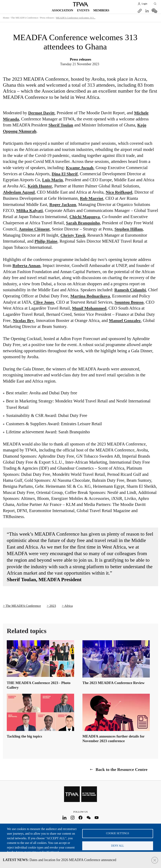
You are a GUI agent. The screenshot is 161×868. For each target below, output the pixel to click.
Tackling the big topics (24, 736)
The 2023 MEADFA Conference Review (113, 683)
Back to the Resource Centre (122, 769)
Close (155, 860)
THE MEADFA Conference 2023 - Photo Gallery (39, 685)
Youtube (97, 818)
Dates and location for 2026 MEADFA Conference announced (60, 860)
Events (83, 10)
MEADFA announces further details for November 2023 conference (113, 739)
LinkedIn (65, 818)
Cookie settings (118, 833)
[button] (140, 11)
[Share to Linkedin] (147, 11)
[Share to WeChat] (154, 11)
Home (6, 18)
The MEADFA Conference (25, 18)
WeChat (89, 818)
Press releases (47, 18)
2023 (53, 606)
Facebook (81, 818)
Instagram (72, 818)
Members (101, 10)
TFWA (80, 4)
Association (62, 10)
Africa (68, 606)
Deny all (117, 846)
